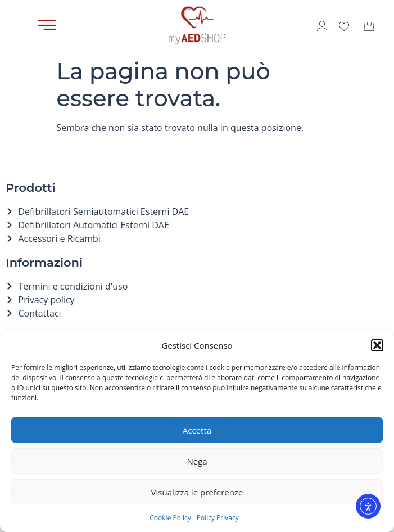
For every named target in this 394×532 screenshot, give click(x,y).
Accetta (197, 430)
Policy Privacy (218, 518)
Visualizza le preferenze (197, 492)
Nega (197, 461)
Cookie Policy (170, 518)
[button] (377, 345)
